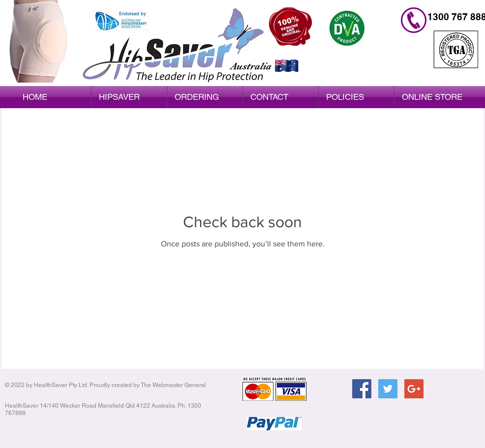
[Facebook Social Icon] (362, 389)
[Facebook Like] (390, 422)
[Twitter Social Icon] (388, 389)
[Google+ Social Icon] (414, 389)
